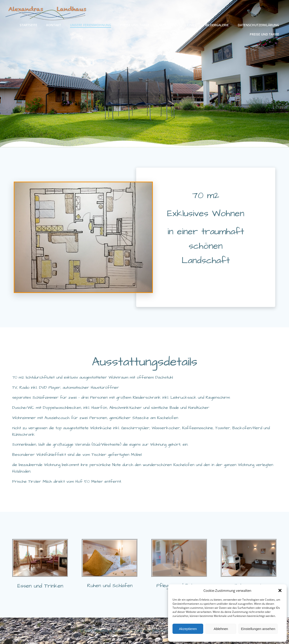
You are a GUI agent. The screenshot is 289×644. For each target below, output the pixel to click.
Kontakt (54, 25)
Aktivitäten (168, 25)
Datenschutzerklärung (258, 25)
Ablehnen (221, 629)
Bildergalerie (217, 25)
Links (192, 25)
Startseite (28, 25)
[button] (280, 590)
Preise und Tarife (135, 25)
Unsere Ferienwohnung (91, 25)
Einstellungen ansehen (258, 629)
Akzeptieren (188, 629)
